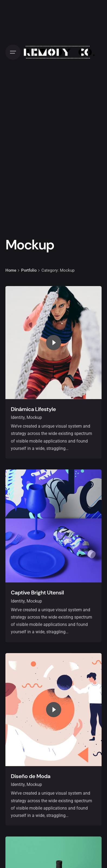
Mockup (34, 418)
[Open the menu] (13, 52)
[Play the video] (54, 343)
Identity (18, 418)
